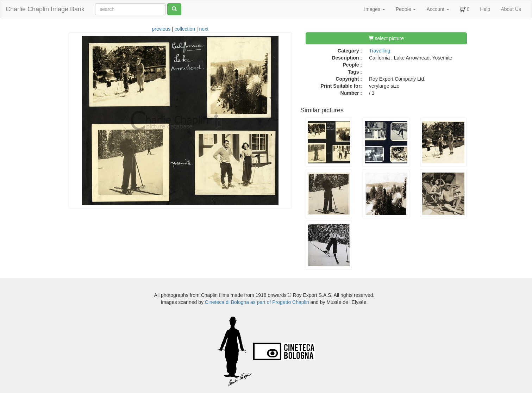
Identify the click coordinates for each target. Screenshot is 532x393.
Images (375, 9)
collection (185, 29)
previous (161, 29)
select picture (386, 38)
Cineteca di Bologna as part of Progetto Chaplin (257, 302)
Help (485, 9)
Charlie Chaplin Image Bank (45, 9)
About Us (511, 9)
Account (438, 9)
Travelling (380, 51)
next (204, 29)
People (406, 9)
